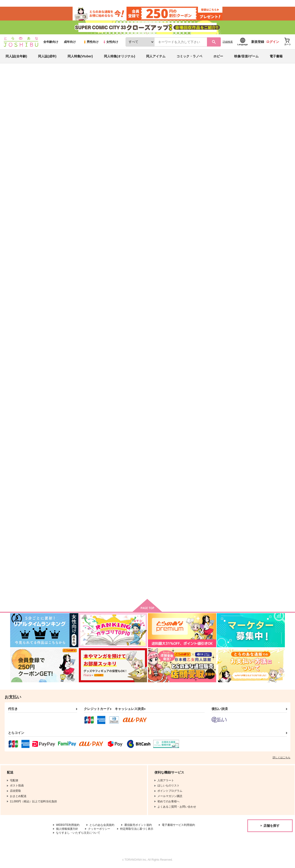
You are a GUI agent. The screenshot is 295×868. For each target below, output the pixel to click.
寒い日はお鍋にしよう (123, 439)
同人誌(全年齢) (16, 56)
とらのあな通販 (19, 76)
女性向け (111, 42)
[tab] (116, 146)
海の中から (169, 98)
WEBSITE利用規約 (68, 825)
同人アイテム (156, 56)
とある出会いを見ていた (124, 328)
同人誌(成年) (47, 56)
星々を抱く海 (162, 221)
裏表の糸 (204, 328)
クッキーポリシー (99, 829)
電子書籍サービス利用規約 (178, 825)
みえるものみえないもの (214, 221)
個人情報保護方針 (67, 829)
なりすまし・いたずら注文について (78, 833)
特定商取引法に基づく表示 (137, 829)
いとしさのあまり (255, 328)
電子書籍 (276, 56)
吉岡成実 (56, 98)
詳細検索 (228, 42)
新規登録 (258, 42)
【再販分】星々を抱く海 (201, 98)
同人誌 (37, 76)
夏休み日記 (205, 439)
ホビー (218, 56)
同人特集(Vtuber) (80, 56)
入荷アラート (216, 89)
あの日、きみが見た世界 (79, 439)
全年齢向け (51, 42)
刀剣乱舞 (265, 98)
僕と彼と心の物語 (255, 221)
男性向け (91, 42)
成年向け (70, 42)
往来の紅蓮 (160, 439)
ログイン (273, 42)
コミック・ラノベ (189, 56)
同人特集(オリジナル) (119, 56)
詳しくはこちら (282, 757)
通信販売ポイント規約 (138, 825)
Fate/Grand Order (245, 98)
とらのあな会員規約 (102, 825)
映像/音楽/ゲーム (246, 56)
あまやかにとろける (76, 328)
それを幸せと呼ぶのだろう (80, 550)
